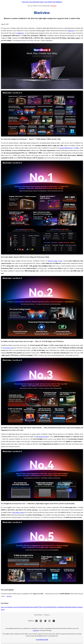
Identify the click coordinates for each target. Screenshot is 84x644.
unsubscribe (36, 630)
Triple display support (18, 512)
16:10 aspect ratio (8, 348)
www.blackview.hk (42, 640)
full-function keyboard (42, 437)
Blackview (71, 31)
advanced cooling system (55, 261)
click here (54, 6)
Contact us (47, 615)
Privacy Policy (38, 615)
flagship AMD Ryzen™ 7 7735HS (69, 148)
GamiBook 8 (20, 33)
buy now (9, 596)
